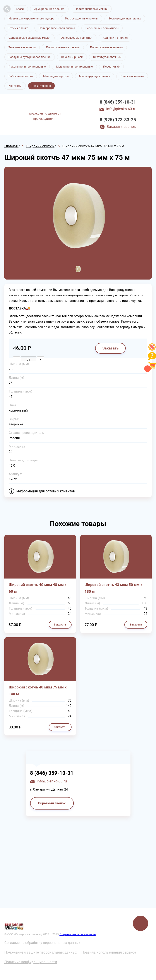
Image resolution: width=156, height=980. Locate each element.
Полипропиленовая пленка (57, 28)
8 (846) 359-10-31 (118, 102)
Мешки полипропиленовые (74, 67)
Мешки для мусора (56, 76)
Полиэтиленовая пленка (106, 47)
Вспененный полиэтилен (102, 28)
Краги (20, 9)
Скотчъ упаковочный (107, 57)
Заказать (110, 348)
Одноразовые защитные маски (29, 38)
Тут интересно (41, 86)
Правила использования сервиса (109, 952)
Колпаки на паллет (115, 38)
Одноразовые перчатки (77, 38)
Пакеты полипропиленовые (27, 67)
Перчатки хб (111, 67)
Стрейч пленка (18, 28)
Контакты (15, 86)
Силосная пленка (132, 76)
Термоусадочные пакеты (81, 18)
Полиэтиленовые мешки (91, 9)
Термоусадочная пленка (125, 18)
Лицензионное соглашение (77, 934)
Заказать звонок (121, 127)
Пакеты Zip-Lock (72, 57)
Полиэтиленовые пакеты (63, 47)
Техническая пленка (22, 47)
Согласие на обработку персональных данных (42, 943)
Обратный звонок (52, 803)
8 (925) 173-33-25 (118, 120)
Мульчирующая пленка (95, 76)
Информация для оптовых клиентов (46, 491)
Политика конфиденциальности (31, 962)
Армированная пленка (49, 9)
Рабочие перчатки (21, 76)
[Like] (152, 350)
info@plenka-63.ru (121, 109)
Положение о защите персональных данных (41, 952)
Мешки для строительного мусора (31, 18)
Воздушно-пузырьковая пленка (30, 57)
